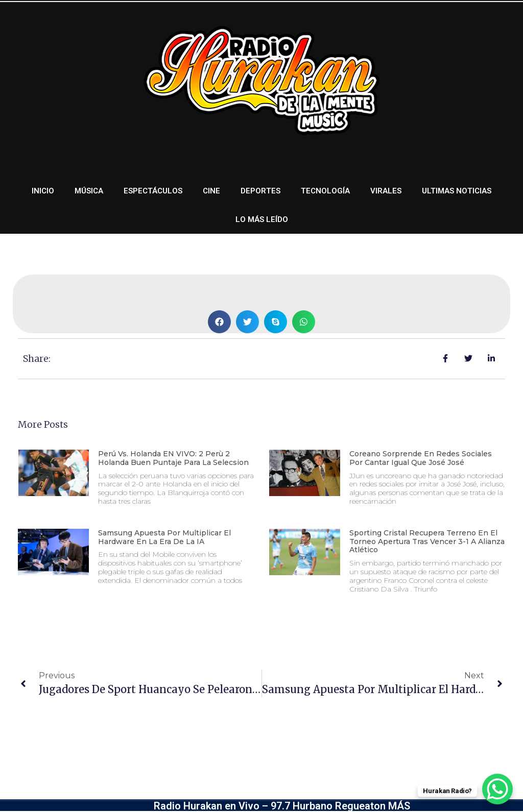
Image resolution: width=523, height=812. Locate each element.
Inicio (43, 191)
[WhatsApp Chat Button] (497, 789)
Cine (211, 191)
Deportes (260, 191)
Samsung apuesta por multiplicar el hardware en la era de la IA (164, 537)
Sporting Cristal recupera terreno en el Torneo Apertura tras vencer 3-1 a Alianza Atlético (427, 542)
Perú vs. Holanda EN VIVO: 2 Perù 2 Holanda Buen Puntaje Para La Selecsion (173, 458)
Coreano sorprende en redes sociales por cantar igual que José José (421, 458)
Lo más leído (262, 219)
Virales (386, 191)
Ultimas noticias (457, 191)
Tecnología (325, 191)
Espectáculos (153, 191)
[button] (219, 322)
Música (89, 191)
